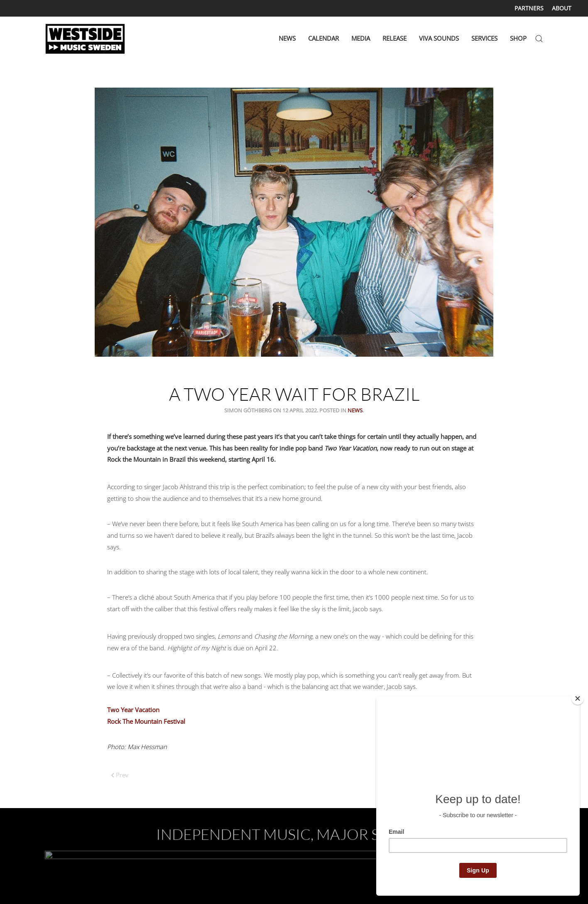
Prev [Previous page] (120, 775)
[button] (539, 39)
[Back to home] (86, 39)
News (355, 410)
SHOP (518, 38)
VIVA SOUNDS (439, 38)
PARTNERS (529, 8)
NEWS (287, 38)
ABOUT (562, 8)
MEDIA (361, 38)
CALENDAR (323, 38)
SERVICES (484, 38)
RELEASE (394, 38)
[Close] (578, 698)
